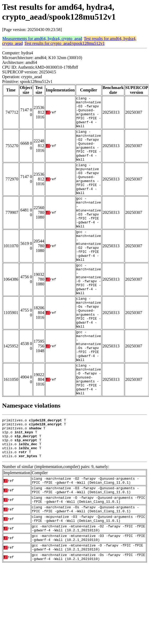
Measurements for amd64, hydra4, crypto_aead (42, 39)
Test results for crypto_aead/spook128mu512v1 (64, 43)
